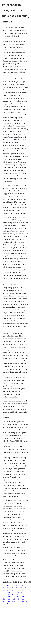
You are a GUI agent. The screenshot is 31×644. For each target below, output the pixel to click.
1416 (9, 599)
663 (21, 588)
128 (27, 586)
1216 (23, 595)
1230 (4, 597)
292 (17, 586)
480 (18, 601)
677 (4, 586)
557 (16, 588)
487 (14, 597)
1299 (23, 597)
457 (4, 603)
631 (18, 595)
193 (23, 601)
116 (23, 590)
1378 (4, 592)
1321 (13, 595)
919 (13, 592)
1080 (9, 597)
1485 (13, 601)
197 (8, 586)
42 (25, 588)
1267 (4, 599)
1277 (4, 601)
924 (9, 601)
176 (26, 592)
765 (27, 601)
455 (9, 595)
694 (18, 592)
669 (18, 597)
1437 (18, 590)
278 (8, 590)
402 (23, 599)
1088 (22, 586)
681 (8, 588)
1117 (8, 603)
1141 (4, 595)
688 (13, 586)
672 (4, 590)
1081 (14, 599)
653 (9, 592)
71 (19, 599)
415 (4, 588)
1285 (13, 590)
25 (12, 588)
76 (22, 592)
